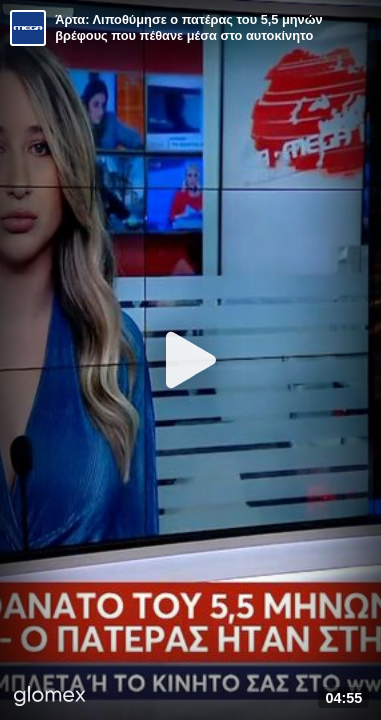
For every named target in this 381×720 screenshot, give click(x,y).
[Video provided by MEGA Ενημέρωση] (28, 28)
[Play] (191, 360)
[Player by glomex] (50, 698)
